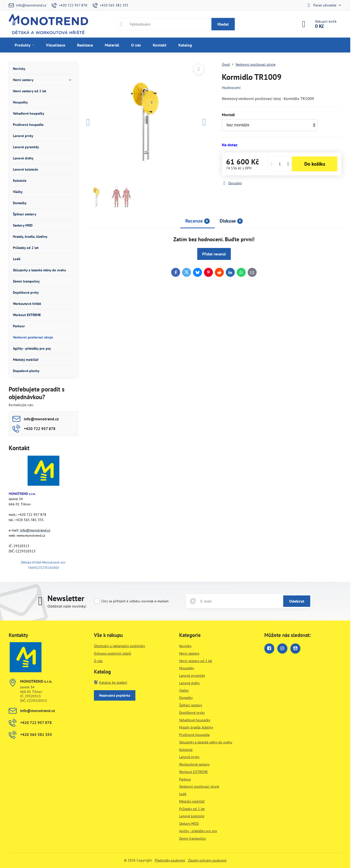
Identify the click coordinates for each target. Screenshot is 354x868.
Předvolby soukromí (170, 860)
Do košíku (315, 164)
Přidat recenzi (214, 254)
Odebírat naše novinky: (67, 606)
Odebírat (297, 601)
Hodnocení (231, 88)
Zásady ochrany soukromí (207, 860)
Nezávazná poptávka (115, 695)
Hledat (223, 24)
